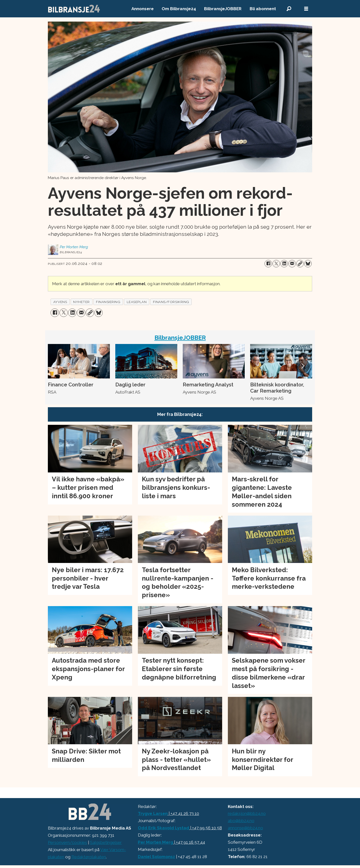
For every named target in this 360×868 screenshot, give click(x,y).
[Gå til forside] (74, 9)
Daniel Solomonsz (156, 857)
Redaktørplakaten (89, 857)
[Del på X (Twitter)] (276, 264)
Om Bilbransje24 (179, 9)
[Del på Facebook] (268, 264)
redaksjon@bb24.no (247, 813)
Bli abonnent (263, 9)
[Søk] (289, 9)
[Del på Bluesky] (308, 264)
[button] (302, 366)
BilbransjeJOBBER (223, 9)
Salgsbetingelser (106, 842)
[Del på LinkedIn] (284, 264)
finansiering (108, 302)
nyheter (81, 302)
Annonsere (143, 9)
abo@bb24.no (241, 821)
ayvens (60, 302)
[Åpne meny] (306, 9)
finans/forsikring (171, 302)
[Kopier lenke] (300, 264)
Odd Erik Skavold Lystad (164, 828)
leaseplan (137, 302)
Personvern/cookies (67, 842)
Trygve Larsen (153, 813)
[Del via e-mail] (292, 264)
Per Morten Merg (155, 842)
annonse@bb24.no (245, 828)
